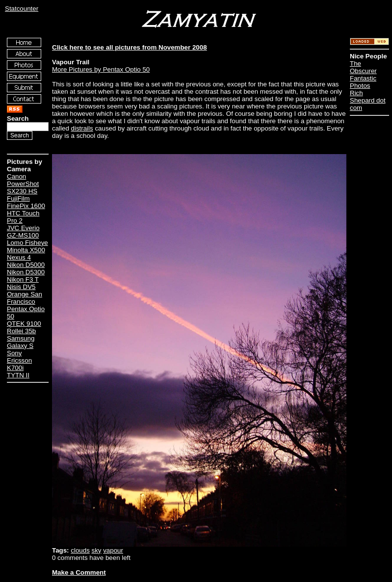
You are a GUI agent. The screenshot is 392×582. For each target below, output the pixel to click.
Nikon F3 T (23, 279)
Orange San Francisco (25, 298)
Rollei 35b (21, 331)
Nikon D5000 (26, 265)
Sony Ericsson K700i (19, 360)
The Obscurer (363, 67)
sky (97, 550)
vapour (113, 550)
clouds (80, 550)
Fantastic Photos (363, 82)
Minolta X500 (26, 250)
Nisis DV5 (21, 287)
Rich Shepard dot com (368, 100)
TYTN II (18, 375)
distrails (82, 128)
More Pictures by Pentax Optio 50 (101, 69)
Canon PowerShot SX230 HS (23, 184)
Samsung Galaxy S (21, 342)
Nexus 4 (19, 257)
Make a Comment (79, 572)
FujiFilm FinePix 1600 (26, 202)
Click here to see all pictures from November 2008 (130, 47)
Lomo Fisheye (27, 243)
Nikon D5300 (26, 272)
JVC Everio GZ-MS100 (23, 232)
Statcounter (22, 9)
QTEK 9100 (24, 324)
